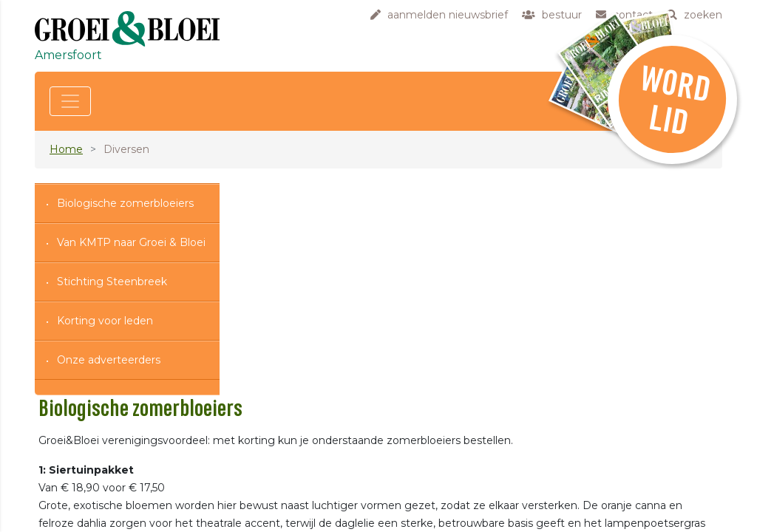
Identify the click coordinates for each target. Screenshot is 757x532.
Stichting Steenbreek (112, 282)
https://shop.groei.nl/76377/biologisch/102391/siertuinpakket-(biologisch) (516, 454)
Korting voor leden (105, 321)
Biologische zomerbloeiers (125, 203)
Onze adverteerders (109, 360)
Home (66, 149)
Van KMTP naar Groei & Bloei (131, 242)
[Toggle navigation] (70, 101)
